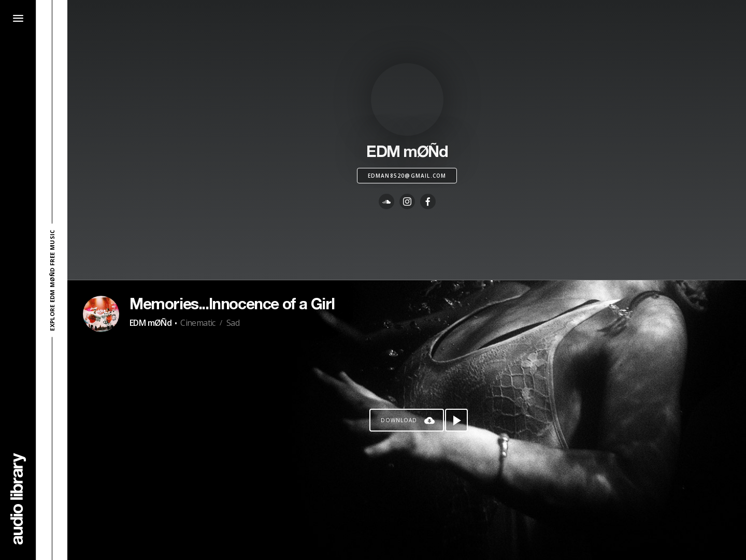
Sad (233, 323)
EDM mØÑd (150, 323)
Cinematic (198, 323)
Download (399, 420)
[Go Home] (18, 499)
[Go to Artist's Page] (101, 314)
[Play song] (456, 420)
